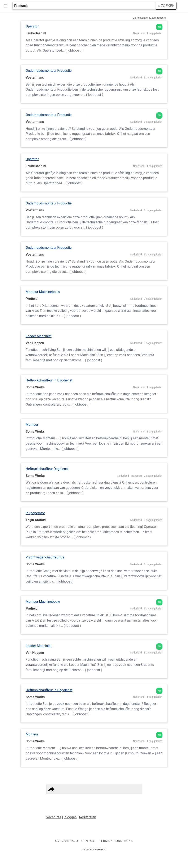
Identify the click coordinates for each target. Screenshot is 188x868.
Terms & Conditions (78, 798)
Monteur (32, 425)
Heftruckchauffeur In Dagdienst (49, 380)
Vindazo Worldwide (123, 798)
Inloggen (70, 817)
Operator (32, 26)
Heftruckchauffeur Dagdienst (47, 469)
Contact (101, 798)
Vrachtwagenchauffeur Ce (45, 557)
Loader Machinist (39, 336)
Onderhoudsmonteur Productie (49, 71)
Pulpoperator (35, 513)
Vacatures (54, 817)
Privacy (56, 798)
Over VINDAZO (67, 841)
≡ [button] (5, 6)
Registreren (88, 817)
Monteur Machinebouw (43, 292)
